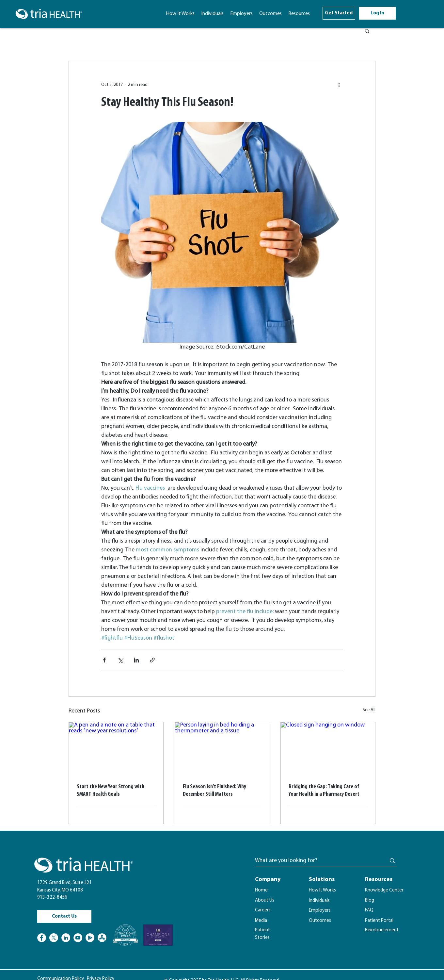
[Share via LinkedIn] (136, 660)
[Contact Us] (64, 916)
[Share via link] (152, 660)
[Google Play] (90, 938)
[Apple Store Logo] (102, 938)
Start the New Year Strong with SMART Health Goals (111, 791)
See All (369, 710)
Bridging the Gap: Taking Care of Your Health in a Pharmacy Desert (324, 791)
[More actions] (339, 85)
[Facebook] (42, 938)
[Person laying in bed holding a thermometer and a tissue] (222, 749)
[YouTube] (78, 938)
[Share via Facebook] (104, 660)
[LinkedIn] (66, 938)
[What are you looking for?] (316, 861)
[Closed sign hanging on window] (328, 749)
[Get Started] (339, 13)
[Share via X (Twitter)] (120, 660)
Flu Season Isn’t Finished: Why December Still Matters (214, 791)
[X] (54, 938)
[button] (299, 14)
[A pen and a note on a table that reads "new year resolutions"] (116, 749)
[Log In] (377, 13)
